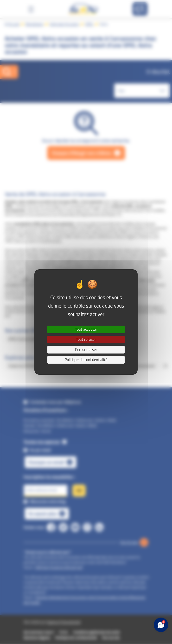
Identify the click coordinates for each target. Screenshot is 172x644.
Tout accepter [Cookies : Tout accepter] (86, 329)
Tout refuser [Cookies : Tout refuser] (86, 339)
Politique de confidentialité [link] (86, 360)
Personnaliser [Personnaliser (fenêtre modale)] (86, 350)
